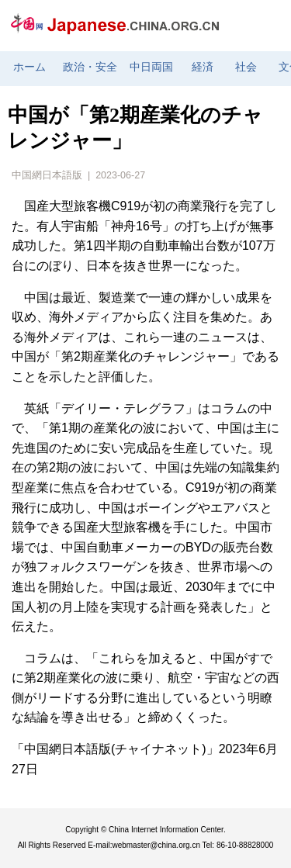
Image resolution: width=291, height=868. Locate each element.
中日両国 (151, 67)
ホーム (29, 67)
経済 (203, 67)
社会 (246, 67)
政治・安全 (90, 67)
